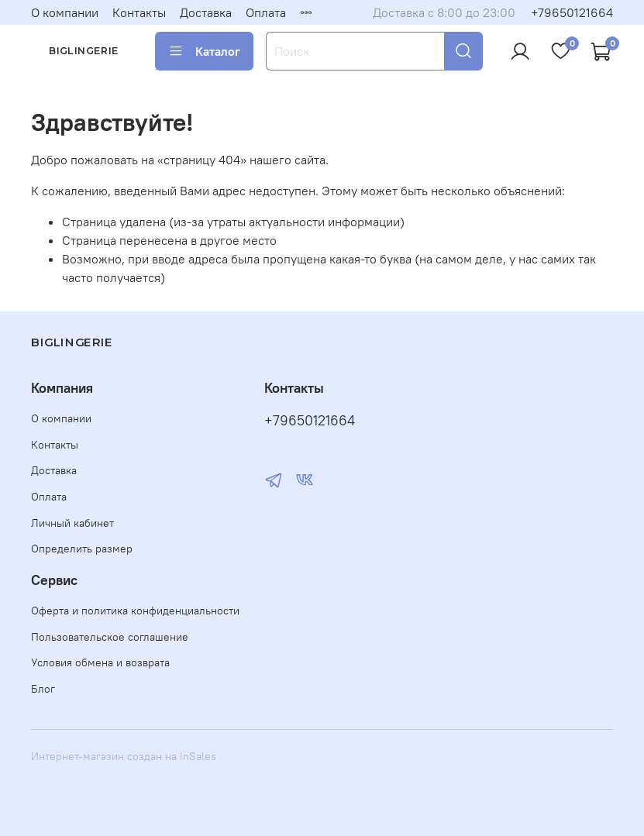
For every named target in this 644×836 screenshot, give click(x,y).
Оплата (266, 12)
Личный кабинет (72, 523)
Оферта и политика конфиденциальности (135, 611)
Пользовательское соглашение (110, 637)
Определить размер (82, 549)
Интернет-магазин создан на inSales (124, 756)
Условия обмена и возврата (100, 662)
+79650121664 (572, 12)
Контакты (139, 12)
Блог (43, 689)
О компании (65, 12)
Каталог (204, 51)
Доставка (206, 12)
